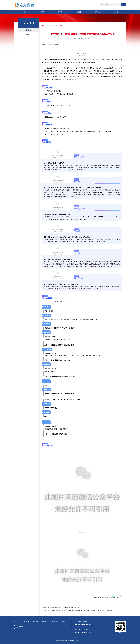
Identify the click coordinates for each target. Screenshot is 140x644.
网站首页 (24, 12)
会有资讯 (61, 12)
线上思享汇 (29, 35)
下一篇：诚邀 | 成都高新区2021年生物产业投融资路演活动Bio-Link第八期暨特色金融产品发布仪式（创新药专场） (78, 610)
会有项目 (79, 12)
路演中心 (29, 30)
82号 (76, 638)
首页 (51, 25)
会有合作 (97, 12)
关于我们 (116, 12)
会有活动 (42, 12)
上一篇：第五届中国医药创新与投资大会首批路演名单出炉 (61, 608)
